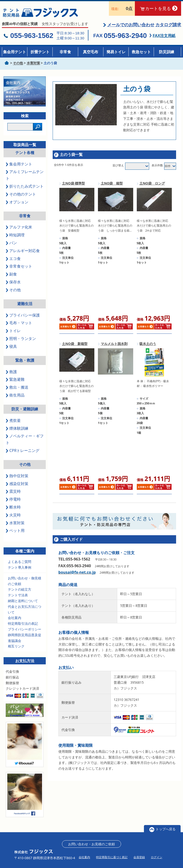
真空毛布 (91, 52)
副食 (11, 275)
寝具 (11, 347)
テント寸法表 (18, 596)
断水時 (13, 508)
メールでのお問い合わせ (131, 26)
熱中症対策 (17, 477)
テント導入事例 (20, 568)
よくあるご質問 (20, 563)
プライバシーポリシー (25, 630)
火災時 (13, 516)
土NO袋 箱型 (112, 184)
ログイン (157, 858)
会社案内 (15, 619)
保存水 (13, 283)
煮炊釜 (13, 421)
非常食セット (19, 267)
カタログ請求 (168, 26)
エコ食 (13, 259)
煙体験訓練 (17, 429)
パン (11, 244)
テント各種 (25, 153)
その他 (13, 291)
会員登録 (139, 858)
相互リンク (16, 647)
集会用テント (15, 52)
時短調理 (15, 236)
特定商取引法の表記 (23, 624)
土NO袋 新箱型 (75, 345)
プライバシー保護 (23, 316)
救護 (11, 373)
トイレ (13, 332)
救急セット (141, 52)
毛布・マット (19, 324)
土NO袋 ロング (152, 184)
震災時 (13, 492)
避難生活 (25, 305)
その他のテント (21, 195)
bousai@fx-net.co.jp (77, 573)
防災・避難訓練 (25, 410)
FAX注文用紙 (164, 37)
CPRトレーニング (23, 451)
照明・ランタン (21, 339)
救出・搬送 (17, 388)
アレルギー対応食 (23, 252)
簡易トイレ (116, 52)
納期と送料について (23, 602)
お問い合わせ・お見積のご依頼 (91, 845)
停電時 (13, 500)
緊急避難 (15, 381)
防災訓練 (167, 52)
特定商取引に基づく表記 (112, 858)
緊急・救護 (25, 361)
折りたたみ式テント (25, 187)
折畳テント (40, 52)
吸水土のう (148, 345)
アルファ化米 (19, 228)
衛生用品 (15, 396)
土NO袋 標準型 (73, 184)
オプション (17, 203)
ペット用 (15, 532)
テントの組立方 (20, 590)
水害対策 (15, 524)
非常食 (65, 52)
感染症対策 (17, 485)
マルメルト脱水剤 (114, 345)
